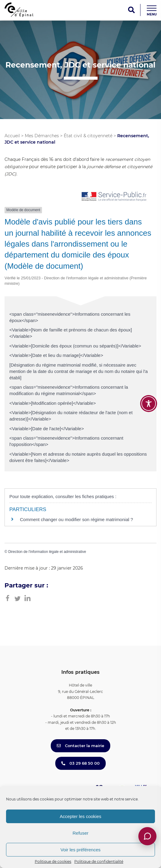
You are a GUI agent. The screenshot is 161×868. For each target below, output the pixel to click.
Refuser (80, 833)
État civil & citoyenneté (88, 136)
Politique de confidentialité (99, 861)
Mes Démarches (42, 136)
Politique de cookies (53, 861)
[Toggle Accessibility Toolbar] (149, 404)
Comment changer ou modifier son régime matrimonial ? (76, 519)
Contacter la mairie (80, 746)
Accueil (12, 136)
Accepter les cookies (81, 816)
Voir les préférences (80, 850)
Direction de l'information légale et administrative (47, 552)
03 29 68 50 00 (80, 763)
